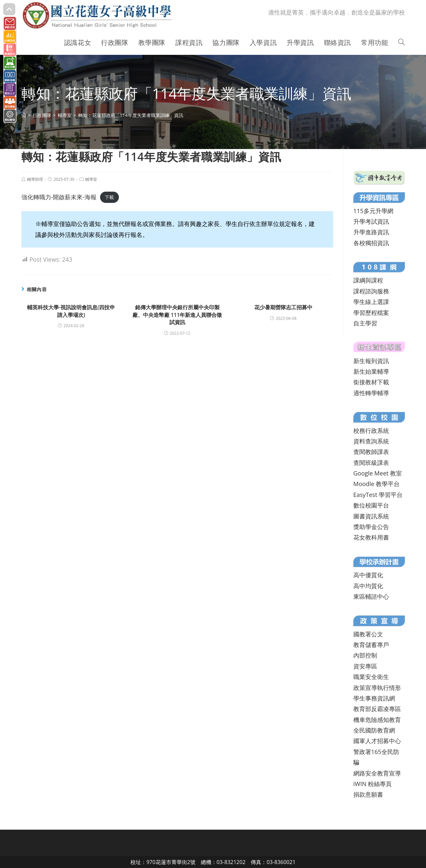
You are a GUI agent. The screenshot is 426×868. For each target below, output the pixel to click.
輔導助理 (35, 179)
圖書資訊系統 (371, 516)
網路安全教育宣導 (377, 773)
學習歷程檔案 (371, 313)
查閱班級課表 (371, 463)
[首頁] (24, 115)
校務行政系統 (371, 431)
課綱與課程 (368, 280)
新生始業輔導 (371, 371)
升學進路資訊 (371, 232)
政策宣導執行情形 (377, 688)
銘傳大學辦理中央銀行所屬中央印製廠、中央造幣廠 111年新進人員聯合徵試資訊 (177, 315)
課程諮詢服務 (371, 291)
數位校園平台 (371, 505)
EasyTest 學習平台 (378, 495)
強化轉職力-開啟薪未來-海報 (59, 197)
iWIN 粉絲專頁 (373, 784)
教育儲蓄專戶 (371, 645)
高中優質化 (368, 575)
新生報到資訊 (371, 361)
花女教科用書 (371, 537)
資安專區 (365, 666)
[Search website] (402, 43)
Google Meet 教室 (378, 473)
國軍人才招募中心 (377, 741)
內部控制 (365, 655)
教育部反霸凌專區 (377, 709)
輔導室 (91, 179)
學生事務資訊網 (374, 698)
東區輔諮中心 (371, 596)
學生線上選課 (371, 302)
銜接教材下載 (371, 382)
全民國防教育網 (374, 730)
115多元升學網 (373, 211)
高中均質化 (368, 586)
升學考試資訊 (371, 221)
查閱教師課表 (371, 452)
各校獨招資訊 (371, 243)
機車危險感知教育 (377, 720)
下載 (109, 197)
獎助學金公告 (371, 527)
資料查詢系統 (371, 441)
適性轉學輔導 (371, 393)
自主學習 (365, 323)
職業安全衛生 (371, 677)
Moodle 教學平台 (376, 484)
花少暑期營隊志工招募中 (283, 307)
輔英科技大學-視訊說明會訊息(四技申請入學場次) (71, 311)
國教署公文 (368, 634)
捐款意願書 (368, 794)
